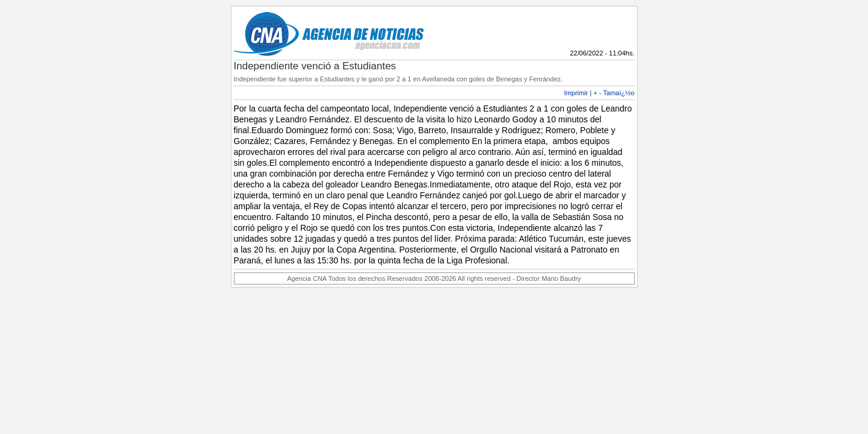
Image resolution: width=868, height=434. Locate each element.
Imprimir (576, 93)
